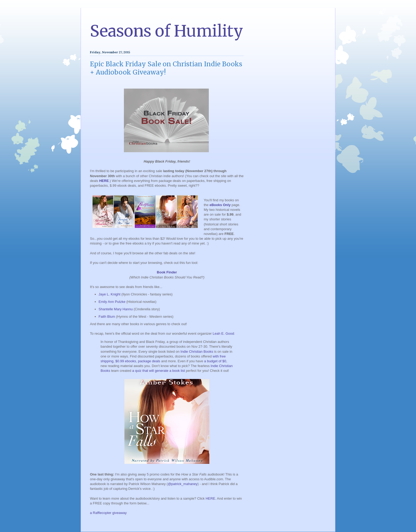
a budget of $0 (215, 361)
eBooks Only (220, 205)
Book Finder (167, 272)
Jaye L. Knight (110, 294)
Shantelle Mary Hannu (116, 309)
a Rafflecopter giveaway (108, 513)
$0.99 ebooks (126, 361)
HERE (104, 181)
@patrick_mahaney (183, 484)
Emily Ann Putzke (112, 302)
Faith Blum (107, 317)
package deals (149, 361)
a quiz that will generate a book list (159, 371)
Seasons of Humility (166, 31)
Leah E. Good (223, 333)
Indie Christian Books (197, 352)
